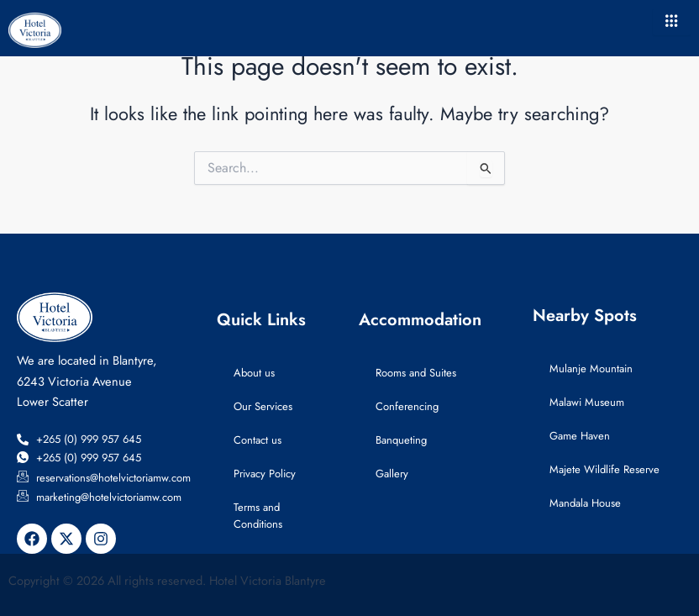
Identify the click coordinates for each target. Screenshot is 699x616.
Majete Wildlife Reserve (604, 469)
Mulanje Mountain (591, 369)
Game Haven (580, 436)
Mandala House (585, 503)
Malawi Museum (587, 402)
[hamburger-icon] (672, 22)
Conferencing (407, 406)
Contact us (258, 440)
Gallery (392, 474)
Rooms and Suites (416, 373)
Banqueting (401, 440)
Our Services (263, 406)
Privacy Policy (265, 474)
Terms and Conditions (258, 516)
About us (254, 373)
